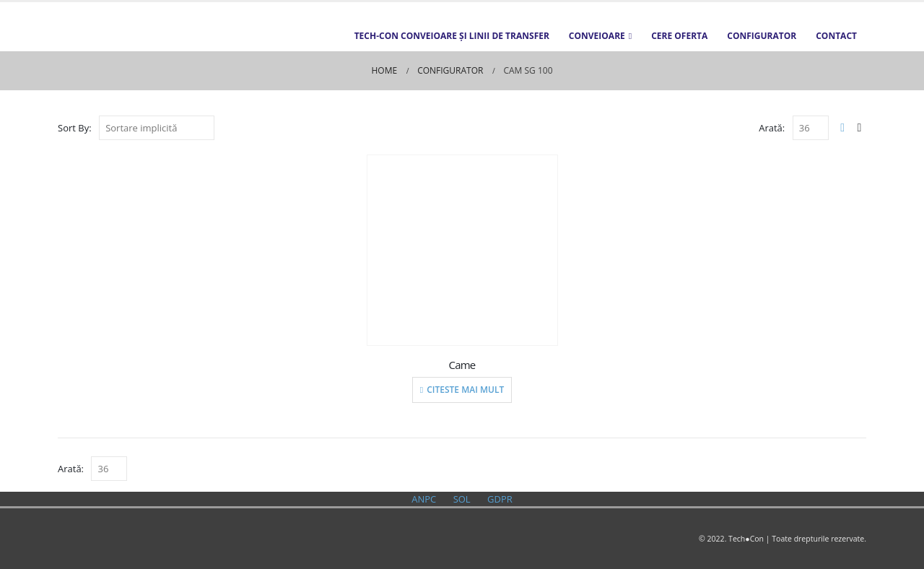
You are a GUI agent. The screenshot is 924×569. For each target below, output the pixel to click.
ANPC (424, 499)
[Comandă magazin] (157, 128)
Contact (836, 36)
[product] (462, 250)
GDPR (500, 499)
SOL (462, 499)
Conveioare (597, 36)
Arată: (772, 128)
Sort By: (75, 128)
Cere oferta (679, 36)
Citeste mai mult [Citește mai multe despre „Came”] (465, 390)
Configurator (762, 36)
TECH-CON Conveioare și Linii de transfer (452, 36)
